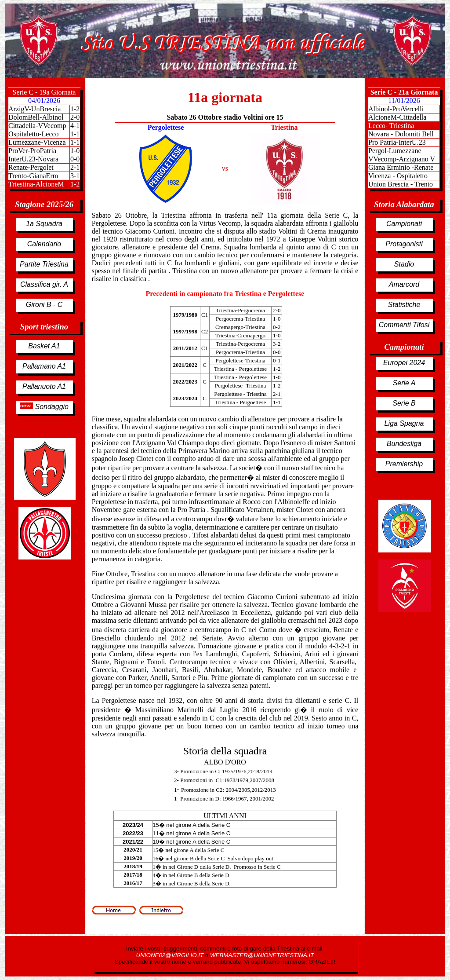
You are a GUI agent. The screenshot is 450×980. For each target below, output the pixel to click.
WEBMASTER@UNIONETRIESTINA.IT (262, 955)
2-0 (75, 117)
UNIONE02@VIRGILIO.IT (171, 955)
